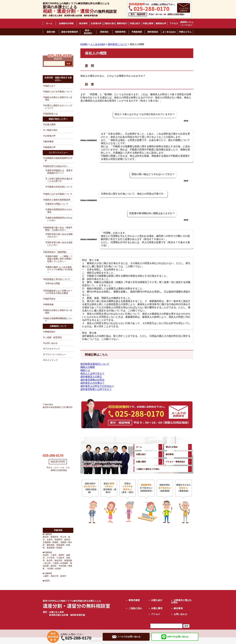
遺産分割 (51, 32)
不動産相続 (137, 32)
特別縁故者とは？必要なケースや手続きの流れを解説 (59, 292)
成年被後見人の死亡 (91, 377)
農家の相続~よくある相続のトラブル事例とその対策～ (60, 270)
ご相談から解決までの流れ (148, 469)
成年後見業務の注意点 (92, 380)
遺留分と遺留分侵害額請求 (58, 200)
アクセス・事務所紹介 (175, 462)
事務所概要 (134, 600)
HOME (84, 44)
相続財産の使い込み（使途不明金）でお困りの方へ (59, 229)
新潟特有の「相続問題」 (57, 252)
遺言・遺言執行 (88, 32)
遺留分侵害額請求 (70, 32)
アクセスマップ (52, 349)
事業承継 (49, 304)
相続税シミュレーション (187, 24)
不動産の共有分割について (60, 187)
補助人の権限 (88, 367)
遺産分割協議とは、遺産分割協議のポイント (60, 172)
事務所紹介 (122, 23)
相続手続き (50, 299)
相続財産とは (51, 114)
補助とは (85, 370)
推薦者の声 (161, 23)
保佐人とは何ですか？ (92, 373)
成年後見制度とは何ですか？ (96, 389)
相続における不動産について (59, 92)
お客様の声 (96, 23)
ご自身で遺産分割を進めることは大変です (60, 180)
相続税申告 (120, 32)
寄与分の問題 (54, 283)
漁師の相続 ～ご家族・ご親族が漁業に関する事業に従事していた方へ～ (60, 259)
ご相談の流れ (109, 23)
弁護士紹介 (135, 23)
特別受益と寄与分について (58, 279)
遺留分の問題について (58, 204)
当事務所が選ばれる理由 (181, 601)
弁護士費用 (148, 23)
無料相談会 (153, 32)
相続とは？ (50, 86)
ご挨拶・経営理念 (53, 337)
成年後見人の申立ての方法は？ (97, 386)
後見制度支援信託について (95, 364)
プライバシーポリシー (56, 354)
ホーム (49, 23)
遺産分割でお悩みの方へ (57, 166)
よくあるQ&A (169, 32)
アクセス (174, 23)
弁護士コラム (185, 32)
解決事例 (83, 23)
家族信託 (104, 32)
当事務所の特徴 (66, 23)
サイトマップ (51, 360)
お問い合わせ (51, 343)
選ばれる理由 (172, 447)
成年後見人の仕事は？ (92, 383)
